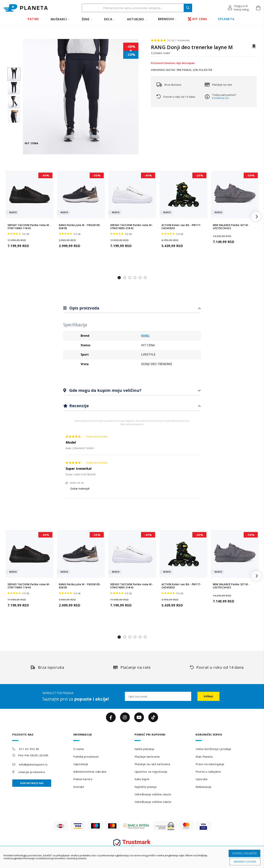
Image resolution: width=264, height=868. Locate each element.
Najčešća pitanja (146, 787)
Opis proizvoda (84, 308)
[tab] (132, 308)
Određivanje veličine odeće (153, 802)
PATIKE (33, 19)
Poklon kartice (83, 779)
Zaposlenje (81, 764)
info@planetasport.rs (33, 764)
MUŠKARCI (59, 19)
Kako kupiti (142, 779)
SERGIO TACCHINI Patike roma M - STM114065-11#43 (29, 227)
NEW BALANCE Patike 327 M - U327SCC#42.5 (231, 227)
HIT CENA (198, 19)
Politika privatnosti (86, 757)
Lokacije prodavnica (32, 772)
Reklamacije (204, 787)
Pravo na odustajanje (210, 764)
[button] (238, 8)
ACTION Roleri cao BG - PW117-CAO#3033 (181, 227)
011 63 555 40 (29, 749)
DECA (108, 19)
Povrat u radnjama (208, 772)
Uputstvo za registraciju (151, 772)
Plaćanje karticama (147, 757)
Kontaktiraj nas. (221, 98)
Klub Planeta (204, 757)
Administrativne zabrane (90, 772)
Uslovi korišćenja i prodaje (213, 749)
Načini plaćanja (144, 749)
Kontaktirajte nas (32, 783)
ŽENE (86, 19)
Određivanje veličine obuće (153, 794)
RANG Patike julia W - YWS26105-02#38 (80, 227)
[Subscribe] (208, 696)
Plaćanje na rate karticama (152, 764)
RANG (145, 336)
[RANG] (254, 48)
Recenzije (78, 406)
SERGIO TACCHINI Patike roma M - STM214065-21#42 (132, 227)
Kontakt (79, 787)
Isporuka (201, 779)
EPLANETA (226, 19)
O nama (78, 749)
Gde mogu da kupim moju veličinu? (105, 390)
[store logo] (26, 8)
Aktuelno (136, 19)
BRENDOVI (166, 19)
